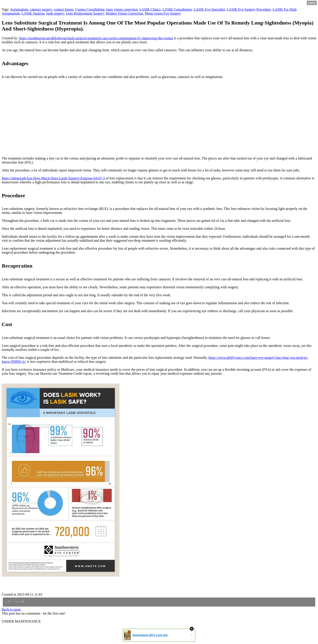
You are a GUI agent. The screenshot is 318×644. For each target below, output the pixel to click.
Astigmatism (19, 9)
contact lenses (64, 9)
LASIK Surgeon (33, 13)
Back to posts (11, 609)
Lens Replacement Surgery (85, 13)
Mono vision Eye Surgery (163, 13)
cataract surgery (41, 9)
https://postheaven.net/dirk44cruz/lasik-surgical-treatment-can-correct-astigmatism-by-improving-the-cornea (96, 38)
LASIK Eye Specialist (209, 9)
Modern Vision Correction (124, 13)
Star (19, 602)
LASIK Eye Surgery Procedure (249, 9)
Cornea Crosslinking (90, 9)
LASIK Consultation (177, 9)
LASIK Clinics (150, 9)
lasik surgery (55, 13)
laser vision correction (122, 9)
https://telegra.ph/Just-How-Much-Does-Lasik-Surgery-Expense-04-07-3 (53, 178)
